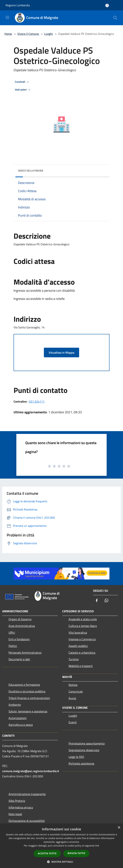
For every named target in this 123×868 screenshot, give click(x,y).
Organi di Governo (20, 619)
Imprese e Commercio (82, 639)
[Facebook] (97, 601)
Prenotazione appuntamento (87, 743)
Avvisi (72, 698)
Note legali (15, 814)
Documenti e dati (19, 659)
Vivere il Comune (28, 34)
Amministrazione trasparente (27, 794)
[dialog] (61, 846)
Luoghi (48, 34)
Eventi (73, 722)
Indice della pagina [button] (31, 171)
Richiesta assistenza (81, 763)
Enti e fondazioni (19, 639)
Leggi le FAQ (76, 757)
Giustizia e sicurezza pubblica (27, 691)
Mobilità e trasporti (81, 666)
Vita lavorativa (78, 633)
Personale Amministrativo (25, 653)
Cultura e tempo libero (83, 626)
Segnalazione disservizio (84, 750)
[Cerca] (115, 18)
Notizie (73, 685)
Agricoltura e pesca (21, 725)
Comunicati (76, 691)
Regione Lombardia (18, 5)
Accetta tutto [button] (47, 853)
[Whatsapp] (106, 601)
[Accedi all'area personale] (107, 5)
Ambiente (15, 705)
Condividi (22, 82)
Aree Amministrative (22, 626)
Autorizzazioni (18, 718)
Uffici (12, 633)
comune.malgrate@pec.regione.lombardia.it (31, 771)
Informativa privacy (21, 807)
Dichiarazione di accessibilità (27, 821)
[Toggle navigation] (7, 17)
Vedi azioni (23, 90)
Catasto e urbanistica (82, 653)
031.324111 (37, 401)
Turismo (74, 659)
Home (8, 34)
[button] (61, 862)
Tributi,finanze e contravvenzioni (29, 698)
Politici (13, 646)
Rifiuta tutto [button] (76, 853)
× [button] (119, 828)
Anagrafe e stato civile (83, 619)
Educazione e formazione (24, 685)
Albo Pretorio (17, 801)
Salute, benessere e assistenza (28, 711)
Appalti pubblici (78, 646)
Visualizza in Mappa (61, 353)
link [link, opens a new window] (97, 846)
